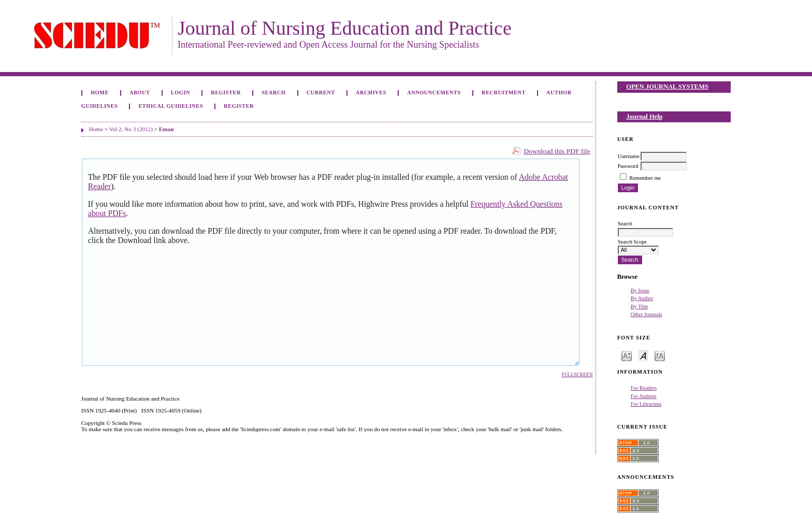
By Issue (640, 290)
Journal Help (644, 117)
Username (629, 156)
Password (628, 166)
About (140, 93)
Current (321, 93)
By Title (640, 307)
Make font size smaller (627, 355)
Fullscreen (577, 375)
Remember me (645, 178)
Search (273, 93)
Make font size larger (660, 355)
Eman (166, 129)
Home (100, 93)
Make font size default (643, 355)
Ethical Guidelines (171, 106)
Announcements (434, 93)
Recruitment (504, 93)
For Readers (644, 388)
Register (226, 93)
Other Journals (647, 314)
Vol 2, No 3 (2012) (131, 129)
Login (180, 93)
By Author (642, 298)
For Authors (644, 396)
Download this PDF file (557, 151)
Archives (371, 93)
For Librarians (646, 404)
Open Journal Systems (667, 87)
